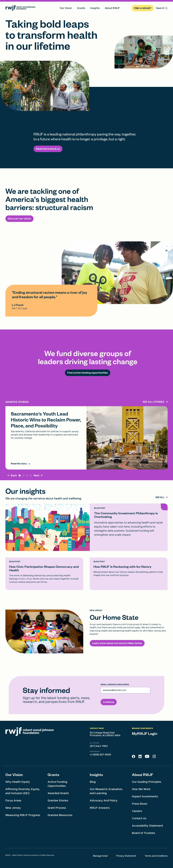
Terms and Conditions (156, 856)
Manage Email (100, 856)
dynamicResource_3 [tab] (31, 475)
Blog (93, 782)
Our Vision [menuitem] (66, 8)
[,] (160, 497)
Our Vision (14, 775)
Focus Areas (13, 800)
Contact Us (139, 818)
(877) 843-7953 (99, 746)
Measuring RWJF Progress (23, 815)
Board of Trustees (143, 833)
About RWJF (143, 775)
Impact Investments (145, 796)
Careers (137, 811)
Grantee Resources (60, 815)
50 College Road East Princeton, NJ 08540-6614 (105, 734)
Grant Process (57, 808)
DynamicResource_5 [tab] (27, 475)
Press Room (140, 804)
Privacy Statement (126, 856)
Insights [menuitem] (95, 8)
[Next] (38, 475)
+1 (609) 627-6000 (100, 755)
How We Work (141, 789)
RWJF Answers (100, 808)
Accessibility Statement (147, 826)
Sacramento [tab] (20, 475)
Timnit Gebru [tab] (23, 475)
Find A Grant (143, 8)
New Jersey (13, 808)
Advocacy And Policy (104, 800)
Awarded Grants (58, 793)
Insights (96, 775)
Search (162, 8)
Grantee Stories (58, 800)
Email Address (115, 685)
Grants (53, 775)
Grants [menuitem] (81, 8)
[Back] (12, 475)
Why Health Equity (18, 782)
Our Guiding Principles (147, 782)
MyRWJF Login (145, 733)
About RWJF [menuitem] (112, 8)
